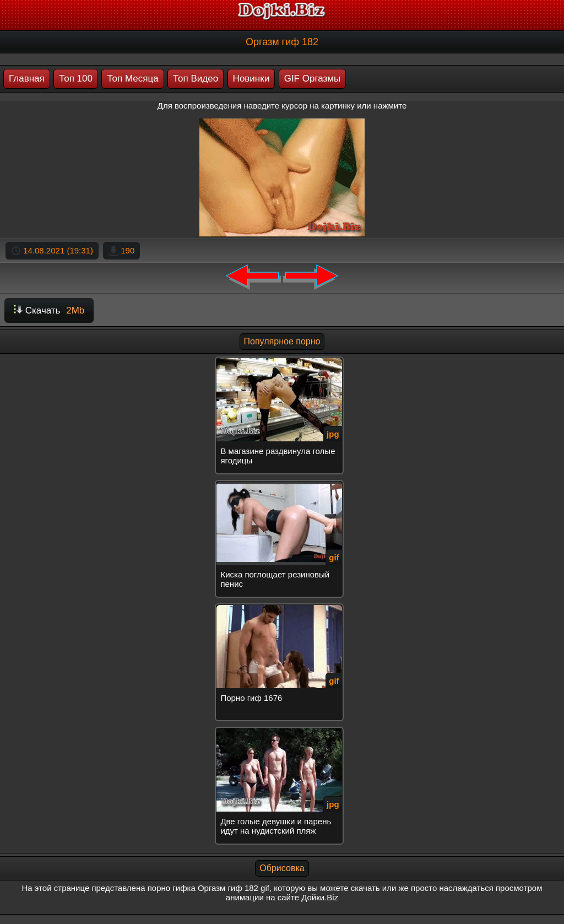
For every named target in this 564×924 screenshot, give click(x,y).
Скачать (49, 310)
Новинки (251, 79)
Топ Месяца (132, 79)
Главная (27, 79)
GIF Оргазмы (313, 79)
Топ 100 (76, 79)
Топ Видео (196, 79)
